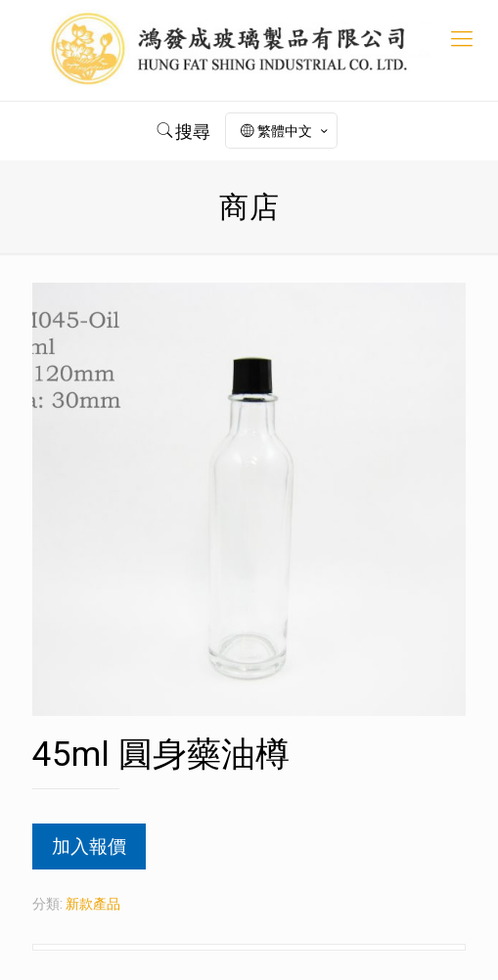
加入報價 (89, 846)
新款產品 (93, 904)
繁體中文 (286, 131)
